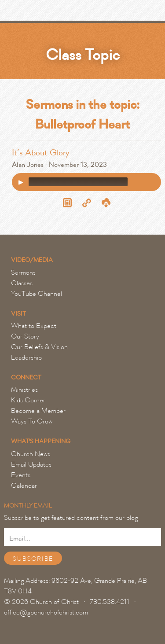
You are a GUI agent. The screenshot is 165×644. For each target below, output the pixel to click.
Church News (31, 454)
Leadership (26, 357)
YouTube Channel (37, 294)
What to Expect (34, 326)
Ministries (24, 390)
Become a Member (38, 411)
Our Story (25, 336)
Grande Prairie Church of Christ (55, 13)
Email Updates (31, 464)
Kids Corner (28, 400)
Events (21, 475)
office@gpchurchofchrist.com (46, 612)
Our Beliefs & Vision (39, 347)
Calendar (24, 486)
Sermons (23, 272)
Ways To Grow (32, 421)
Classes (22, 283)
